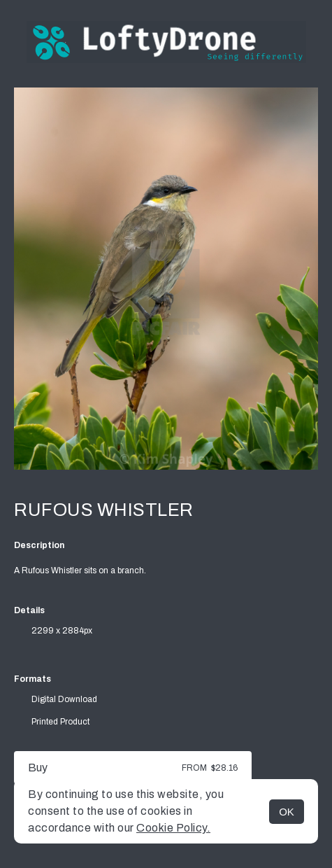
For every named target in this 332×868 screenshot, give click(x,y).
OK (287, 812)
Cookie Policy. (173, 828)
